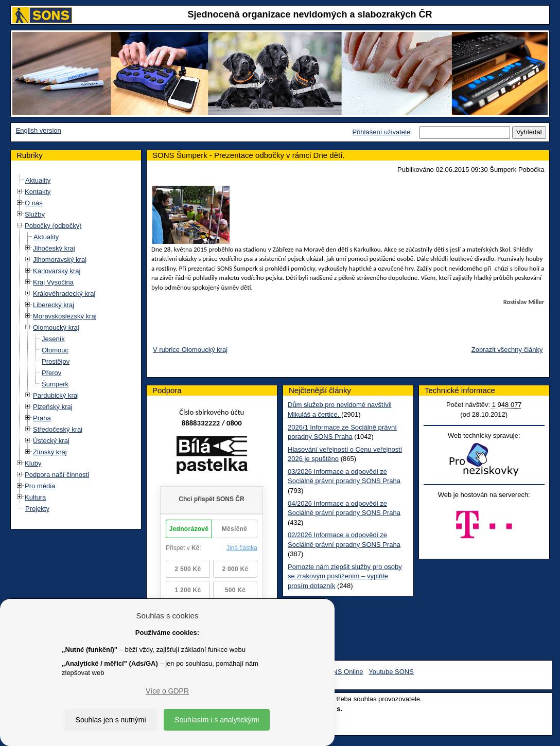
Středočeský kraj (58, 429)
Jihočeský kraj (54, 248)
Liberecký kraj (54, 305)
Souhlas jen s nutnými (111, 720)
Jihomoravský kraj (60, 260)
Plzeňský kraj (53, 407)
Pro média (40, 486)
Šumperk (55, 384)
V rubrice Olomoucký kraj (190, 350)
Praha (42, 418)
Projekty (37, 509)
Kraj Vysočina (53, 282)
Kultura (35, 497)
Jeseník (53, 339)
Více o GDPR (167, 691)
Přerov (51, 373)
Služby (35, 214)
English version (39, 130)
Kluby (33, 463)
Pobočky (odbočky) (53, 226)
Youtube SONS (391, 672)
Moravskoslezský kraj (65, 316)
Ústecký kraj (51, 441)
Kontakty (38, 192)
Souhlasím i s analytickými (217, 720)
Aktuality (38, 180)
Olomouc (55, 350)
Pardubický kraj (56, 395)
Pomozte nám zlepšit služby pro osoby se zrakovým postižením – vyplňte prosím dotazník (345, 576)
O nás (34, 203)
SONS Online (343, 672)
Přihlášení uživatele (381, 132)
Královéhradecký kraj (64, 294)
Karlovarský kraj (57, 271)
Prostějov (56, 361)
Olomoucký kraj (56, 327)
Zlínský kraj (50, 452)
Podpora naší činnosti (57, 475)
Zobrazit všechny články (507, 350)
